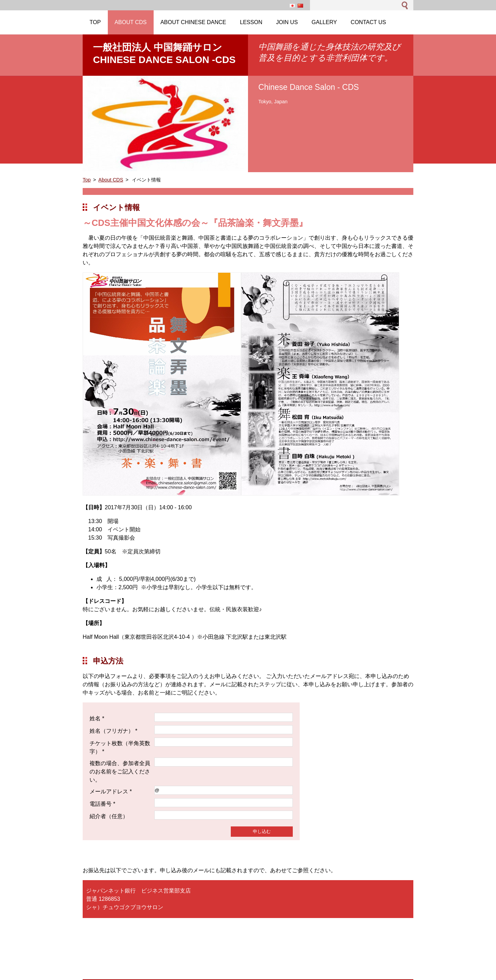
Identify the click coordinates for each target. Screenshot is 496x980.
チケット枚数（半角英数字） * (120, 747)
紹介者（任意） (109, 816)
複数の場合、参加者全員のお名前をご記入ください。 (120, 772)
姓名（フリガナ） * (113, 731)
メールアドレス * (111, 791)
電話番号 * (102, 804)
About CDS (111, 180)
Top (87, 180)
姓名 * (97, 718)
